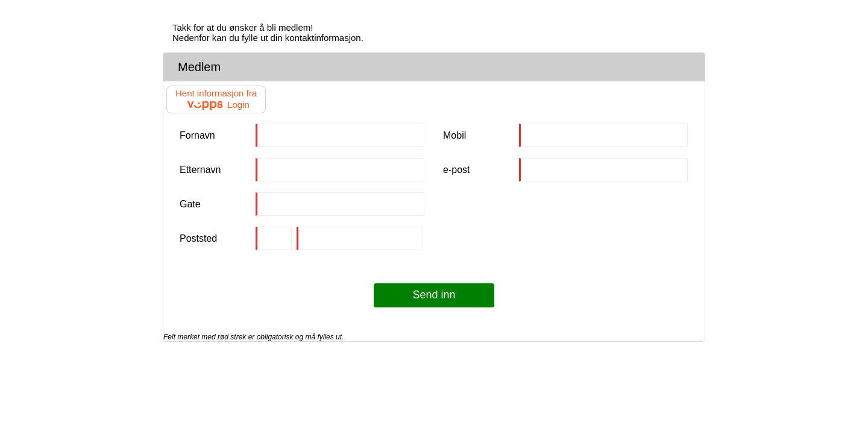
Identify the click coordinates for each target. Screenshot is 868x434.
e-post (456, 170)
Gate (190, 204)
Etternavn (200, 170)
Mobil (454, 135)
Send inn (434, 295)
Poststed (198, 238)
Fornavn (197, 135)
